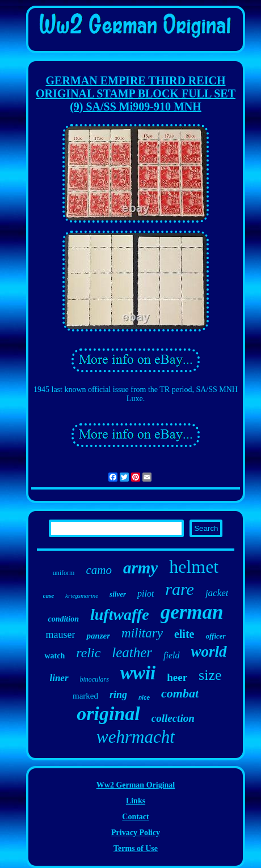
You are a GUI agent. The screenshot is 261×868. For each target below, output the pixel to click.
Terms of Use (136, 848)
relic (88, 653)
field (171, 655)
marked (85, 696)
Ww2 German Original (136, 785)
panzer (98, 636)
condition (63, 619)
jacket (217, 593)
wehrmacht (136, 737)
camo (99, 570)
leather (132, 652)
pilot (146, 593)
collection (173, 718)
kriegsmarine (82, 595)
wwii (138, 673)
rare (180, 589)
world (209, 652)
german (192, 612)
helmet (194, 567)
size (210, 675)
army (140, 568)
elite (184, 634)
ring (118, 695)
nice (144, 698)
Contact (135, 817)
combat (180, 693)
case (49, 595)
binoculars (94, 679)
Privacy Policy (136, 833)
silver (118, 594)
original (108, 714)
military (142, 633)
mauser (60, 635)
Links (136, 801)
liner (59, 678)
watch (54, 656)
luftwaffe (120, 614)
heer (177, 677)
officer (215, 636)
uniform (64, 573)
